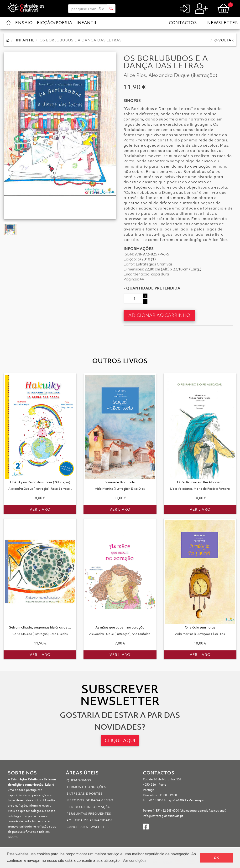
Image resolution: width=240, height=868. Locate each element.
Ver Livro (40, 509)
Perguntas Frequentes (89, 814)
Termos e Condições (86, 787)
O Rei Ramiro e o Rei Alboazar (200, 485)
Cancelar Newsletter (88, 827)
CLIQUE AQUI (120, 740)
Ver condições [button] (134, 861)
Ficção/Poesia (55, 23)
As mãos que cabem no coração (120, 630)
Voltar (224, 40)
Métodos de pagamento (90, 800)
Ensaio (24, 23)
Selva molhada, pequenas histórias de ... (40, 630)
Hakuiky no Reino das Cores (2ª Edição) (40, 485)
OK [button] (216, 858)
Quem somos (79, 780)
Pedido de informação (89, 807)
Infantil (87, 23)
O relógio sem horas (200, 630)
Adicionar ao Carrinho (159, 315)
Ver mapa (197, 800)
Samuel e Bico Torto (120, 485)
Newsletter (223, 23)
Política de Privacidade (90, 820)
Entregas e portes (85, 794)
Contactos (183, 23)
